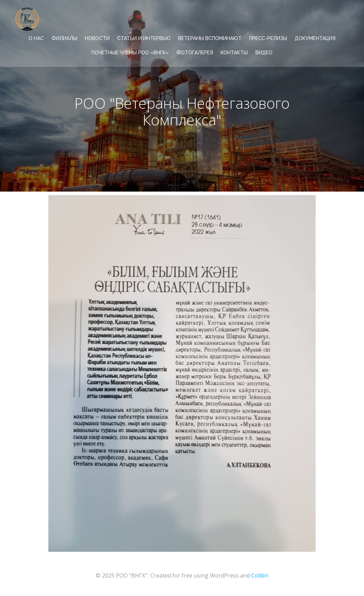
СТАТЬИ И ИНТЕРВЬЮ (144, 38)
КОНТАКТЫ (234, 53)
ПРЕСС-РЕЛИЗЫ (268, 38)
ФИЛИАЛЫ (64, 38)
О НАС (36, 38)
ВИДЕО (264, 53)
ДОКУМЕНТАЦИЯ (315, 38)
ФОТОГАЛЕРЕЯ (195, 53)
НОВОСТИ (97, 38)
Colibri (260, 575)
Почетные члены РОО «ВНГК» (130, 53)
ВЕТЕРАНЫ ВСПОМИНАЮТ (210, 38)
